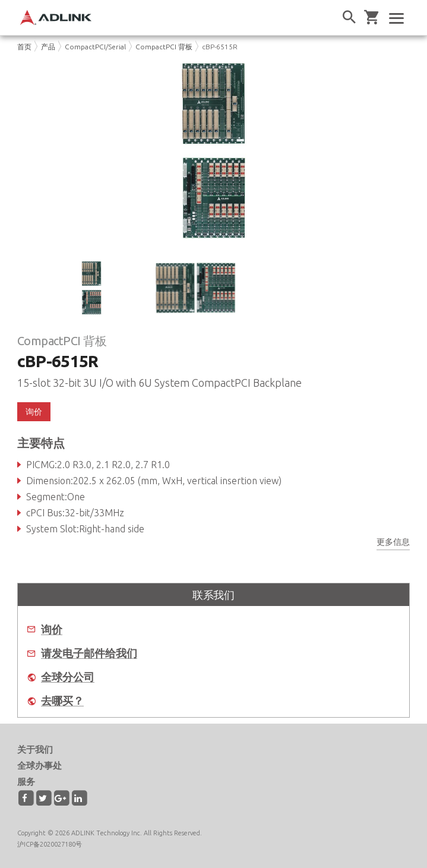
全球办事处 (39, 766)
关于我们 (35, 749)
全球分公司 (68, 677)
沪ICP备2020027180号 (50, 844)
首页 (24, 47)
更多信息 (393, 542)
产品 (48, 47)
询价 (34, 412)
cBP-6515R (220, 47)
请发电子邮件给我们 (89, 653)
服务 (26, 782)
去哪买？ (62, 701)
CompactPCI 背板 (164, 47)
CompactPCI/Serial (95, 47)
